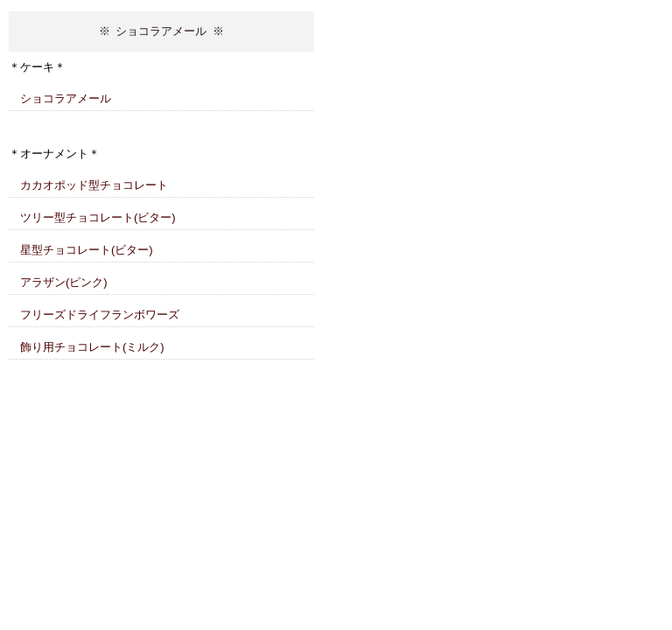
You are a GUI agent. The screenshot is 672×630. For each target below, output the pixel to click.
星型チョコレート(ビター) (87, 250)
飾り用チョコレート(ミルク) (92, 347)
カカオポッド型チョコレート (94, 185)
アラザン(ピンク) (64, 282)
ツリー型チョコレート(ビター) (98, 217)
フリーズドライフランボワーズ (100, 315)
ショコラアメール (66, 98)
